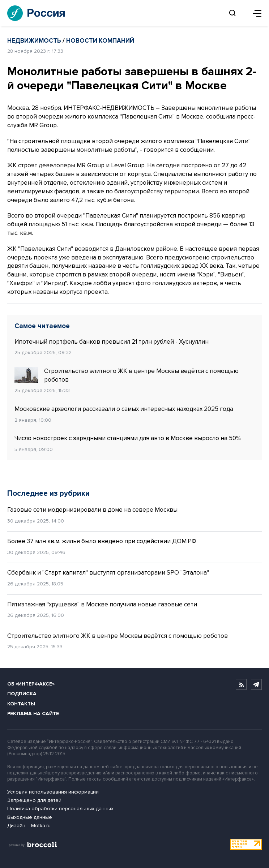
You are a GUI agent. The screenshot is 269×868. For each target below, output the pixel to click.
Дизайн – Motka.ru (29, 826)
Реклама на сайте (33, 714)
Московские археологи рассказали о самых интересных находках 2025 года (124, 409)
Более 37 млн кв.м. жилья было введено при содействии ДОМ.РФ (102, 541)
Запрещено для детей (34, 800)
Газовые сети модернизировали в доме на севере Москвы (92, 510)
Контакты (21, 704)
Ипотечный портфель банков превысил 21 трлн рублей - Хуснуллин (112, 342)
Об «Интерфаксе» (31, 684)
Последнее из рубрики (48, 493)
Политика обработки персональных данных (60, 809)
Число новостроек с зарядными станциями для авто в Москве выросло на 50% (128, 438)
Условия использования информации (53, 792)
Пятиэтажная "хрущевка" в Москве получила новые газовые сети (102, 604)
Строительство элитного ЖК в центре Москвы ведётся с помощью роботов (127, 375)
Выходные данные (30, 817)
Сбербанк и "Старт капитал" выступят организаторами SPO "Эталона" (108, 573)
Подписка (22, 694)
